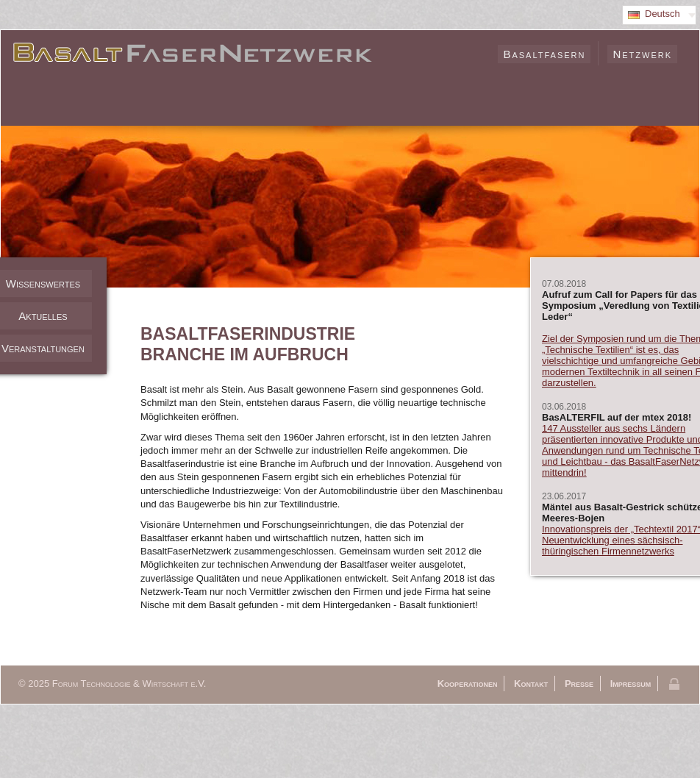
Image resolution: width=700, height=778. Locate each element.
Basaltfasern (544, 54)
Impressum (631, 684)
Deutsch (662, 14)
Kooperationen (468, 684)
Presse (579, 684)
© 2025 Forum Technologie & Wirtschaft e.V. (112, 684)
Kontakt (531, 684)
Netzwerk (642, 54)
